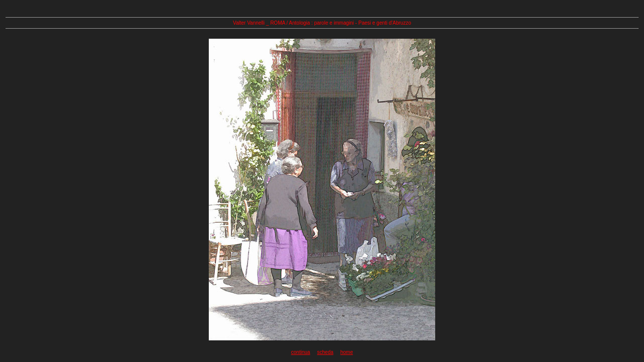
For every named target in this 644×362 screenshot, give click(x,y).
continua (301, 352)
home (346, 352)
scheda (325, 352)
